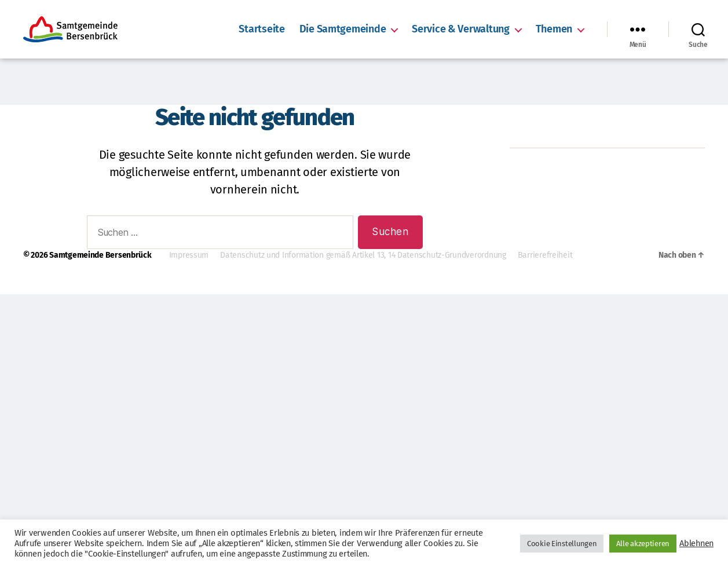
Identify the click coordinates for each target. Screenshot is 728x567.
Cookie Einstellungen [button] (562, 544)
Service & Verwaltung (460, 29)
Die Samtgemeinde (343, 29)
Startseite (261, 29)
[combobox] (220, 233)
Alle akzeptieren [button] (643, 544)
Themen (554, 29)
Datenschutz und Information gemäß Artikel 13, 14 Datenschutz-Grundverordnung (363, 255)
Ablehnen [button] (696, 543)
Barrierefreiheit (545, 255)
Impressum (189, 255)
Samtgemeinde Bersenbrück (100, 255)
